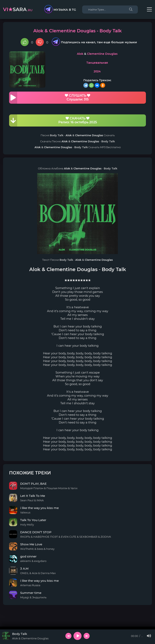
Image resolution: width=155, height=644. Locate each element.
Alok (80, 54)
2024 (97, 71)
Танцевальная (97, 63)
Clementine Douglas (102, 54)
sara (18, 9)
